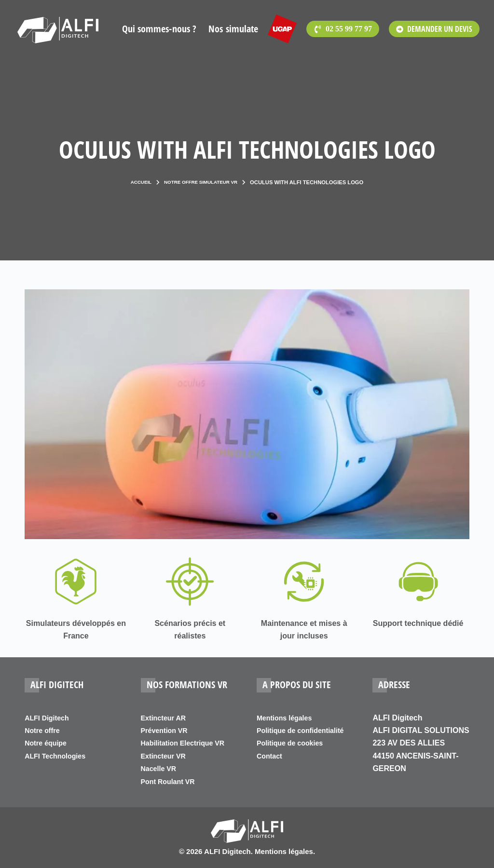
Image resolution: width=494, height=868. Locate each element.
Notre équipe (48, 743)
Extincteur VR (166, 756)
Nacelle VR (161, 768)
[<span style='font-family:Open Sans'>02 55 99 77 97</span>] (343, 29)
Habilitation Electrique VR (188, 743)
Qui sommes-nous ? (159, 29)
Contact (271, 768)
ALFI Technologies (59, 756)
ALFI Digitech (49, 718)
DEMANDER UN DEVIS (434, 29)
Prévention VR (167, 730)
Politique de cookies (294, 756)
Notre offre (44, 730)
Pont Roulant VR (171, 781)
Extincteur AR (166, 718)
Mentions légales (288, 718)
